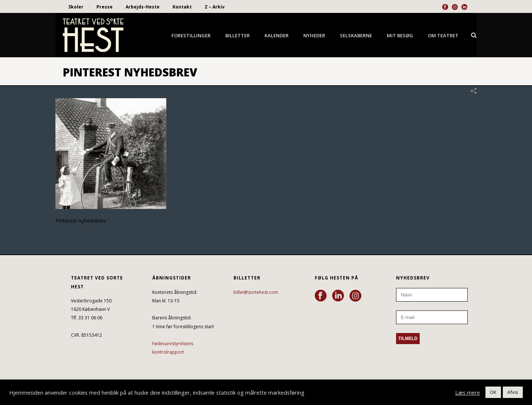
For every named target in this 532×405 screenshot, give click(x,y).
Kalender (277, 35)
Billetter (238, 35)
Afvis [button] (513, 392)
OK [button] (493, 392)
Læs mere (468, 392)
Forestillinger (191, 35)
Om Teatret (443, 35)
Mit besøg (400, 35)
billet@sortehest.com (256, 292)
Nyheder (314, 35)
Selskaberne (356, 35)
